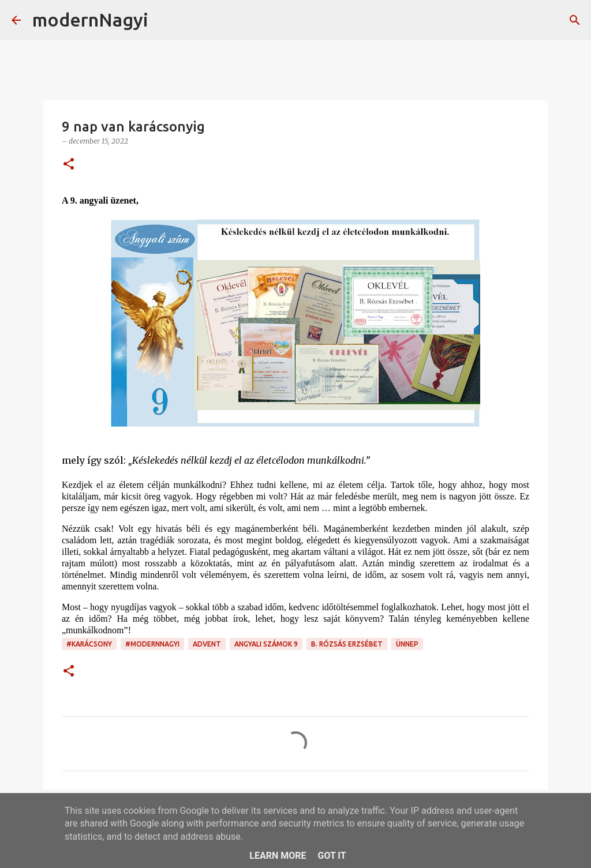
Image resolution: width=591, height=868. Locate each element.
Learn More (278, 856)
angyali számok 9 (266, 644)
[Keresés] (164, 20)
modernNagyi (90, 20)
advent (207, 644)
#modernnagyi (152, 644)
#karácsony (89, 644)
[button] (69, 165)
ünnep (407, 644)
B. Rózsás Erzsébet (347, 644)
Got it (332, 856)
